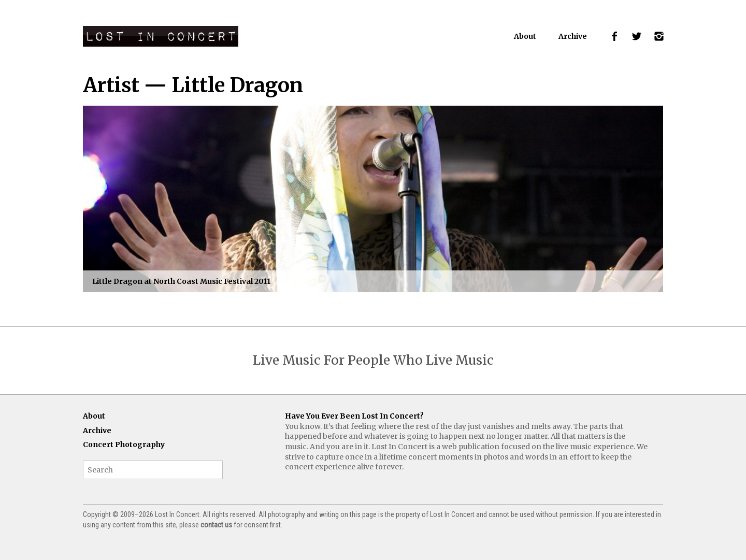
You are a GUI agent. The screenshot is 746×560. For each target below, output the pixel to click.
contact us (216, 525)
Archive (573, 36)
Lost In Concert (161, 36)
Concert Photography (124, 444)
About (525, 36)
